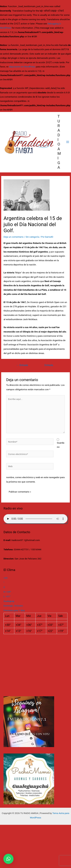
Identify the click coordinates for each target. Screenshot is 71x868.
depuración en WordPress (22, 67)
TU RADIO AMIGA (59, 142)
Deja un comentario (13, 237)
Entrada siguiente (49, 366)
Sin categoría (32, 237)
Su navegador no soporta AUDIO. (35, 519)
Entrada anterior (22, 366)
